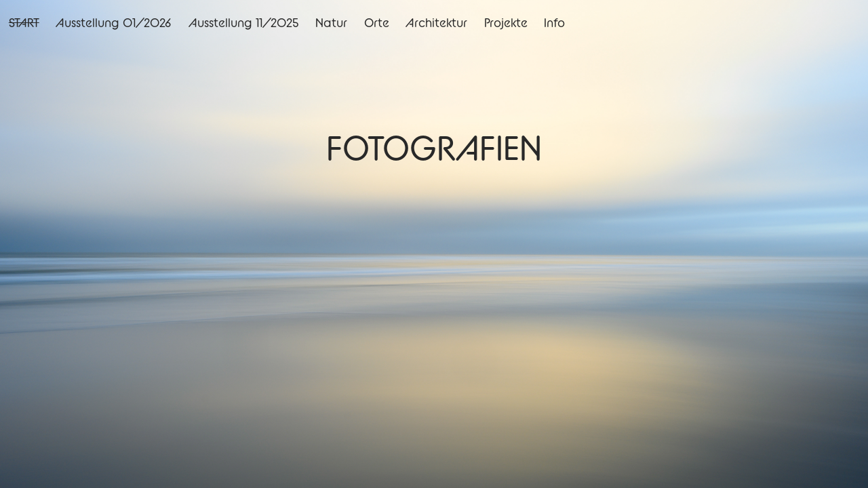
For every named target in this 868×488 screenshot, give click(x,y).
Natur (331, 22)
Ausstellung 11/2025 (244, 22)
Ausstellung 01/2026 (114, 22)
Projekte (506, 22)
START (24, 22)
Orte (377, 22)
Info (554, 22)
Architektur (436, 22)
